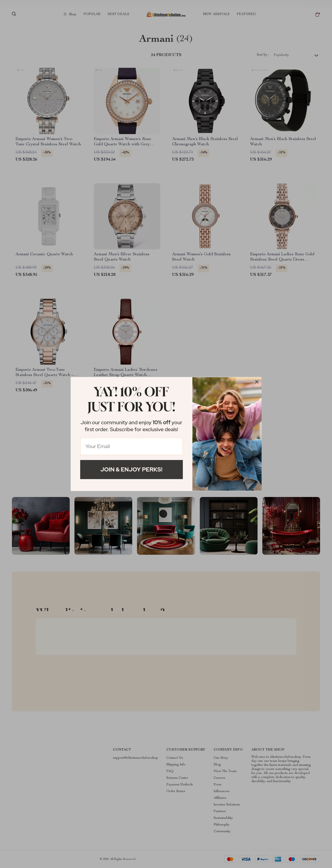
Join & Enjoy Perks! (132, 469)
